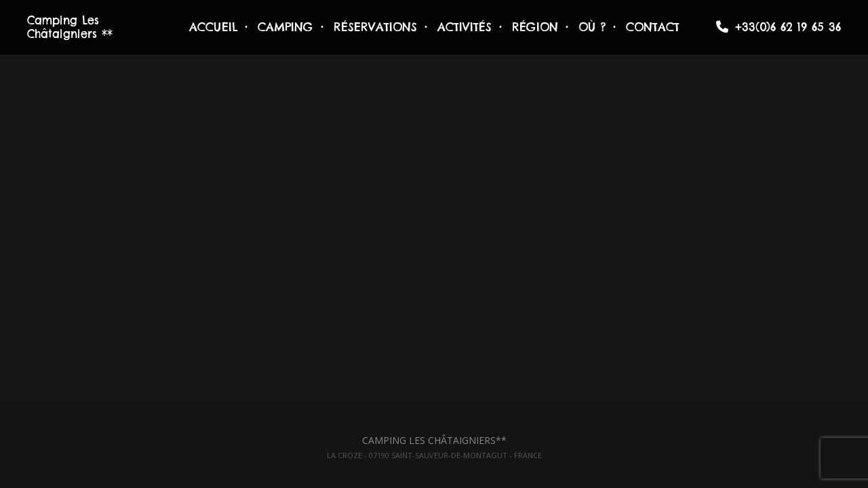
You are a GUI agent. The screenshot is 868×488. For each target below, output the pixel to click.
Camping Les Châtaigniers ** (70, 27)
